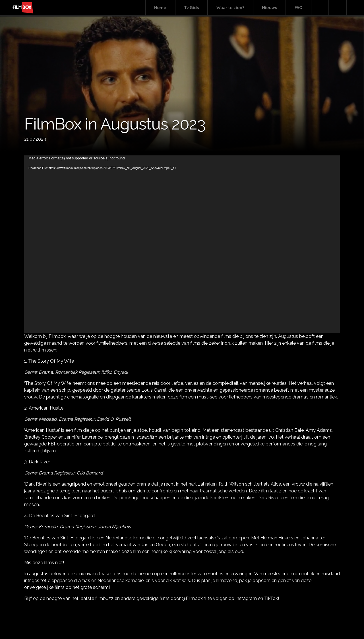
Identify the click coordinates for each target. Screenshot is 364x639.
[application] (182, 244)
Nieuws (269, 8)
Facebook (338, 8)
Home (160, 8)
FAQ (298, 8)
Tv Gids (191, 8)
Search (320, 8)
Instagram (355, 8)
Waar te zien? (230, 8)
